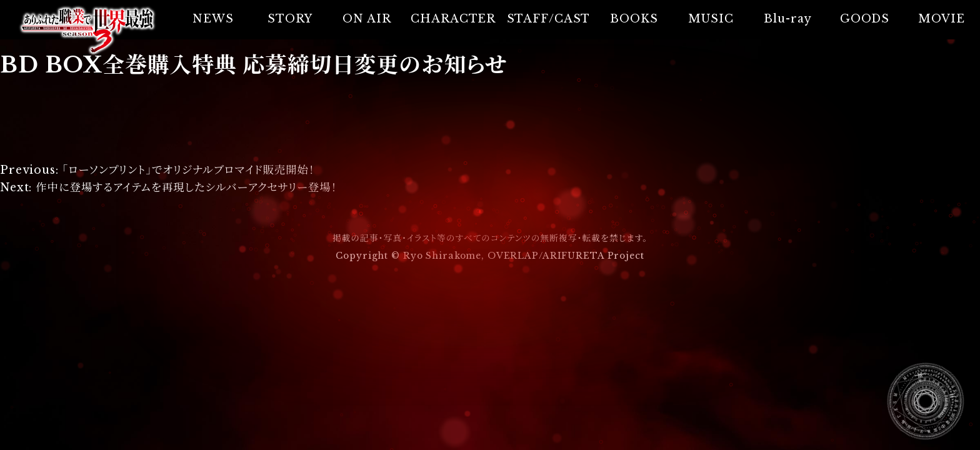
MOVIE (941, 19)
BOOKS (634, 19)
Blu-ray (787, 19)
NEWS (213, 19)
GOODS (865, 19)
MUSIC (711, 19)
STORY (290, 19)
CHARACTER (453, 19)
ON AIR (367, 19)
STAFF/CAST (549, 19)
